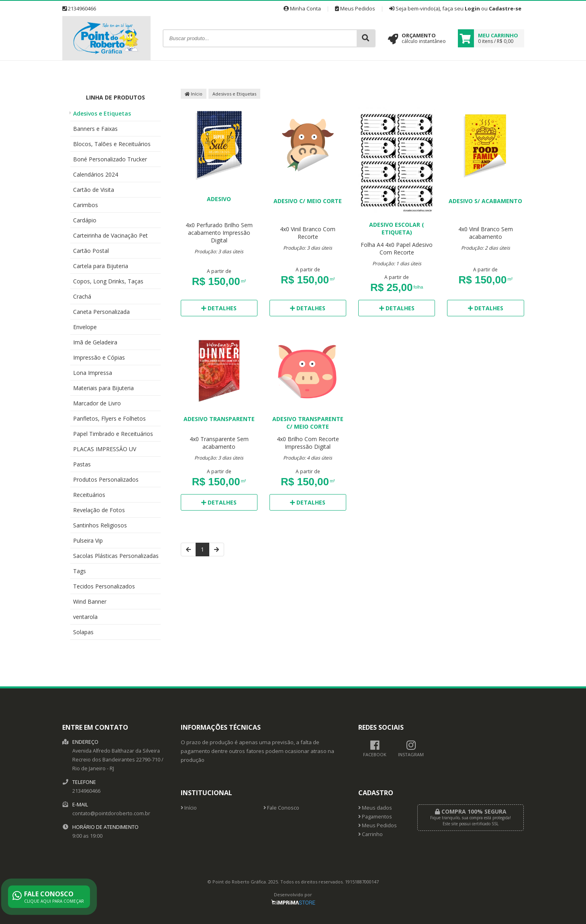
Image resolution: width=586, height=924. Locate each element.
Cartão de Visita (94, 190)
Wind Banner (90, 601)
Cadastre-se (505, 8)
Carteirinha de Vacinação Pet (110, 235)
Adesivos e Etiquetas (102, 113)
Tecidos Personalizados (104, 586)
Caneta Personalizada (101, 312)
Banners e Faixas (95, 129)
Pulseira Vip (88, 540)
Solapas (83, 632)
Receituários (89, 495)
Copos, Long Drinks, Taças (108, 281)
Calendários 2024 (96, 174)
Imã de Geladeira (95, 342)
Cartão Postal (91, 251)
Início (194, 94)
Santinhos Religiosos (100, 525)
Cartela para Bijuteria (101, 266)
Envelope (85, 327)
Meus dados (375, 808)
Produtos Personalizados (106, 479)
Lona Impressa (93, 373)
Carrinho (371, 834)
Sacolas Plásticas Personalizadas (116, 556)
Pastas (82, 464)
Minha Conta (302, 8)
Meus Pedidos (355, 8)
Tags (80, 571)
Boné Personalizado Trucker (110, 159)
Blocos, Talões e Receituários (112, 144)
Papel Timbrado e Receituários (113, 434)
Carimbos (86, 205)
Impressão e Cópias (99, 357)
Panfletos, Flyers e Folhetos (109, 418)
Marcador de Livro (97, 403)
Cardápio (85, 220)
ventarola (85, 617)
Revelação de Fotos (99, 510)
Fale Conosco (281, 808)
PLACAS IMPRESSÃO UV (105, 449)
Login (472, 8)
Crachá (82, 296)
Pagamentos (375, 817)
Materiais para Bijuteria (103, 388)
